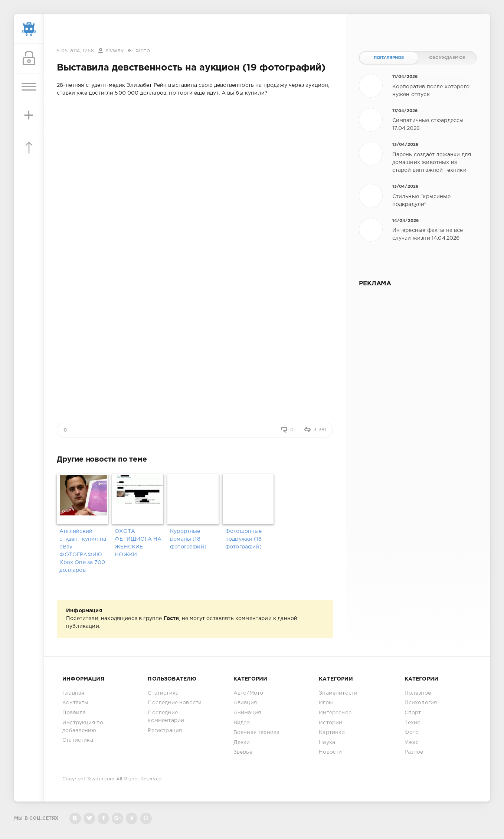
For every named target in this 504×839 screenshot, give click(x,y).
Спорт (413, 713)
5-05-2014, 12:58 (75, 51)
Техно (413, 723)
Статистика (78, 740)
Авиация (245, 703)
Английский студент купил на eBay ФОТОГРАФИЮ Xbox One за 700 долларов (83, 551)
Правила (74, 713)
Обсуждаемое (447, 58)
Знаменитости (338, 693)
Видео (242, 723)
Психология (421, 703)
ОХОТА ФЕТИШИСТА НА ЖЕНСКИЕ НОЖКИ (138, 543)
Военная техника (257, 733)
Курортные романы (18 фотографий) (188, 539)
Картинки (332, 733)
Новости (330, 752)
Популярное (389, 58)
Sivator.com (101, 779)
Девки (242, 743)
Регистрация (165, 731)
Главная (73, 693)
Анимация (247, 713)
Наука (327, 743)
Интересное (335, 713)
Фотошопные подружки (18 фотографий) (244, 539)
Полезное (418, 693)
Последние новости (175, 703)
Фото (143, 51)
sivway (115, 51)
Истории (330, 723)
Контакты (75, 703)
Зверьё (243, 752)
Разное (414, 752)
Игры (326, 703)
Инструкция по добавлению (83, 727)
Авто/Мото (248, 693)
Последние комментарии (166, 717)
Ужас (412, 743)
